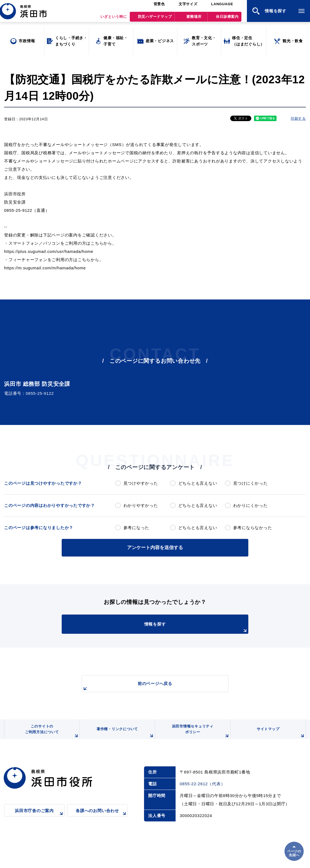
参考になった (136, 528)
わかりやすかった (141, 505)
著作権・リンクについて (124, 736)
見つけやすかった (141, 483)
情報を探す (169, 627)
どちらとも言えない (198, 483)
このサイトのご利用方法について (51, 734)
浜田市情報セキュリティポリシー (200, 734)
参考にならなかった (253, 528)
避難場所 (194, 19)
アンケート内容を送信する (155, 547)
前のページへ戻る (149, 686)
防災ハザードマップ (155, 19)
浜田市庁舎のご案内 (40, 819)
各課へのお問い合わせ (102, 819)
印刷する (298, 119)
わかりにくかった (250, 505)
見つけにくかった (250, 483)
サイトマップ (280, 736)
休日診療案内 (227, 19)
